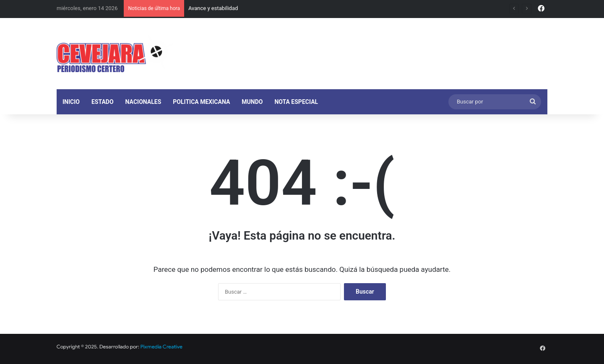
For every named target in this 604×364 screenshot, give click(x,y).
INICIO (71, 102)
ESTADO (103, 102)
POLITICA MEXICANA (201, 102)
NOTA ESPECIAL (296, 102)
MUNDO (252, 102)
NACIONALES (143, 102)
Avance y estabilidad (213, 8)
